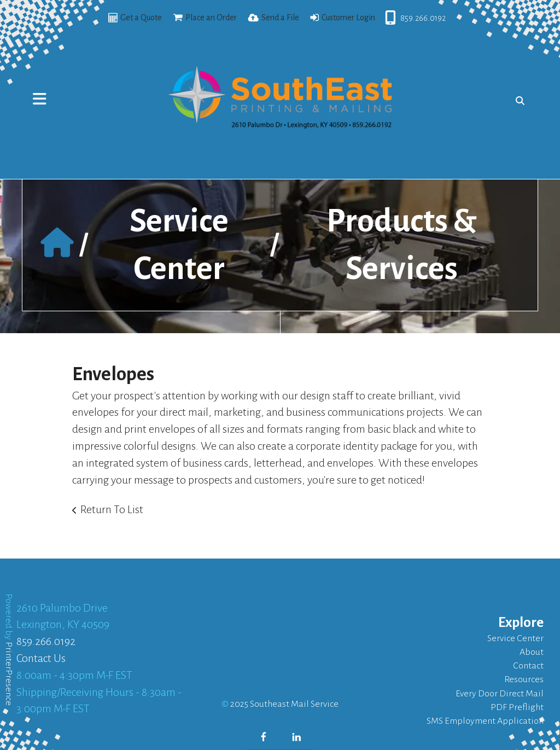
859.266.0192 (423, 18)
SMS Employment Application (485, 721)
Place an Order (211, 18)
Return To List (112, 509)
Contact (528, 666)
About (532, 652)
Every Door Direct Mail (500, 694)
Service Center (515, 638)
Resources (524, 679)
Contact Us (41, 658)
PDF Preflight (517, 707)
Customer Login (348, 18)
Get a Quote (141, 18)
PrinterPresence (9, 674)
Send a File (280, 18)
